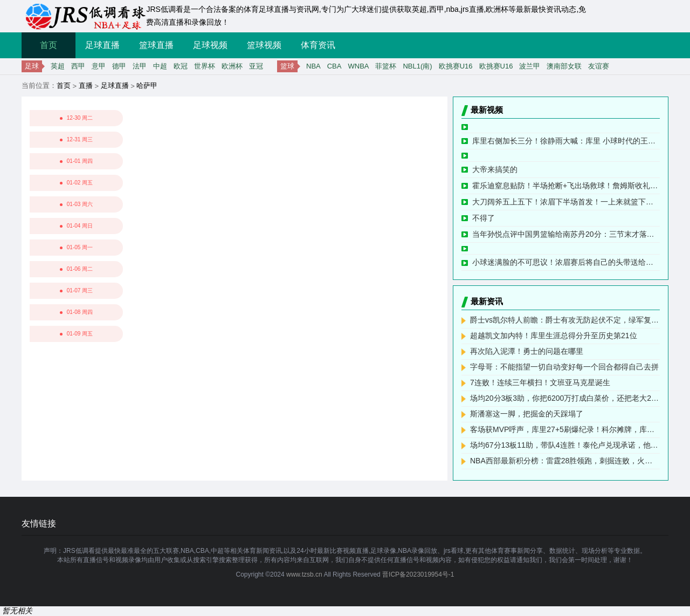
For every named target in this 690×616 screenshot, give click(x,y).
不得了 (484, 218)
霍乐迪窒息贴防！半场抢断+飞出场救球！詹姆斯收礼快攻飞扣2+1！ (566, 186)
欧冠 (181, 66)
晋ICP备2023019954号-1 (418, 574)
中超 (160, 66)
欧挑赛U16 (456, 66)
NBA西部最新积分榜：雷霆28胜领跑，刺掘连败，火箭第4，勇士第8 (565, 461)
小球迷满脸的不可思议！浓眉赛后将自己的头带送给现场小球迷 (566, 262)
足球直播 (102, 45)
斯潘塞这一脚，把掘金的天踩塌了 (527, 414)
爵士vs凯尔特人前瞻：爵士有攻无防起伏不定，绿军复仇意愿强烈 (565, 320)
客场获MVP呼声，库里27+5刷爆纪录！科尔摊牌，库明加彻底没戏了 (565, 429)
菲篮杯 (386, 66)
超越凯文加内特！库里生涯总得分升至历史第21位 (554, 336)
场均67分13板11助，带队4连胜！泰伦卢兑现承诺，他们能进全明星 (565, 445)
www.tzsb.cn (304, 574)
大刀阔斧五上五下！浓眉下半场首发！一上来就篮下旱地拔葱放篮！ (566, 202)
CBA (334, 66)
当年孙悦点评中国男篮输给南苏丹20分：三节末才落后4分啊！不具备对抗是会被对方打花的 (566, 234)
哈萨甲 (147, 85)
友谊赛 (599, 66)
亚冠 (256, 66)
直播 (86, 85)
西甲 (78, 66)
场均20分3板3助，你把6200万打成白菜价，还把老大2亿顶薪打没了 (565, 398)
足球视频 (210, 45)
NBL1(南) (417, 66)
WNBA (358, 66)
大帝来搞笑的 (495, 169)
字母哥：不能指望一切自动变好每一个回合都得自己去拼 (564, 367)
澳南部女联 (564, 66)
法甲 (140, 66)
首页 (49, 45)
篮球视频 (264, 45)
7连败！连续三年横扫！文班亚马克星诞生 (540, 382)
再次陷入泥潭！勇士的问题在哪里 (527, 351)
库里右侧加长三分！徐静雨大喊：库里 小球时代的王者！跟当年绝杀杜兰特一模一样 (566, 141)
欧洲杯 (232, 66)
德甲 (119, 66)
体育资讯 (318, 45)
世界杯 (205, 66)
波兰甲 (530, 66)
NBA (313, 66)
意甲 (99, 66)
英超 (58, 66)
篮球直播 (156, 45)
